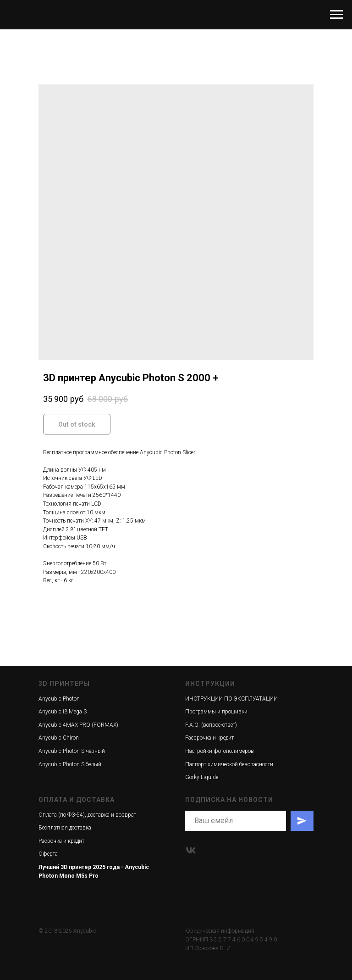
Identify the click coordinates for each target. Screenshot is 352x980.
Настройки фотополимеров (220, 751)
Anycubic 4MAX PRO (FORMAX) (78, 725)
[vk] (191, 850)
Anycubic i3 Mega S (63, 712)
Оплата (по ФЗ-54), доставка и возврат (87, 815)
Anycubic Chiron (59, 738)
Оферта (48, 854)
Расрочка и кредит (61, 841)
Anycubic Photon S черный (72, 751)
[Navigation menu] (336, 15)
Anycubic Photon (59, 699)
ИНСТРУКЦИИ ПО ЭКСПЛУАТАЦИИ (231, 699)
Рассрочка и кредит (209, 738)
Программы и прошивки (216, 712)
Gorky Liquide (202, 777)
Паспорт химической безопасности (229, 764)
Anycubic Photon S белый (70, 764)
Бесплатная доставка (65, 828)
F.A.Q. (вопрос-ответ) (211, 725)
